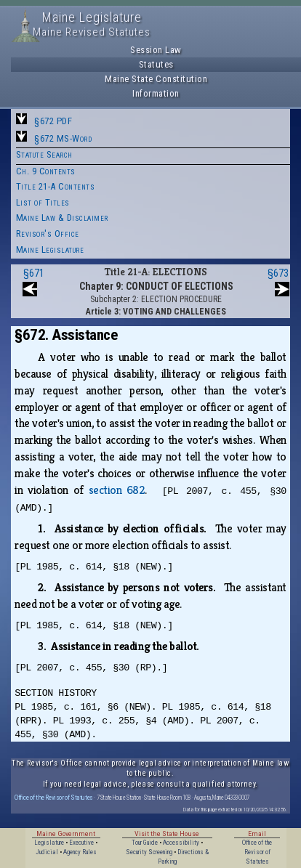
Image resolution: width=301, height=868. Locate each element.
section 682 (117, 490)
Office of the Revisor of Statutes (54, 797)
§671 (34, 273)
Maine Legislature (50, 250)
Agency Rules (80, 852)
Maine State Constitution (156, 79)
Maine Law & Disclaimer (62, 218)
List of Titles (43, 202)
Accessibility (181, 843)
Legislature (49, 843)
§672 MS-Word (63, 138)
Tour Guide (145, 843)
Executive (81, 843)
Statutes (156, 64)
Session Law (156, 50)
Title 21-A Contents (56, 186)
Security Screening (149, 852)
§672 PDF (53, 121)
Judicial (47, 852)
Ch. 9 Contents (46, 171)
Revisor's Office (48, 234)
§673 (278, 273)
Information (156, 93)
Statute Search (44, 154)
